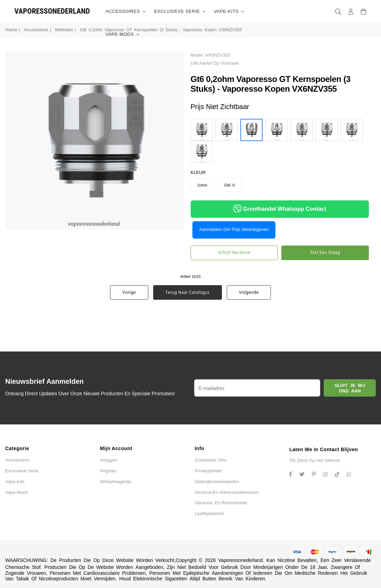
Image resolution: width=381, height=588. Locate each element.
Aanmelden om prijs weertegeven (234, 229)
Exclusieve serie (180, 11)
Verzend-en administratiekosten (227, 492)
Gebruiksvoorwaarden (217, 482)
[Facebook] (293, 475)
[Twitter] (305, 475)
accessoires (126, 11)
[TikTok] (340, 475)
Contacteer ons (211, 460)
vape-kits (229, 11)
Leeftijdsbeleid (209, 514)
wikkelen (64, 30)
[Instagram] (316, 475)
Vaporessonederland (240, 560)
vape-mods (123, 34)
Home (11, 30)
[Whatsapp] (351, 475)
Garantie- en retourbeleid (221, 503)
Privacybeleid (208, 471)
